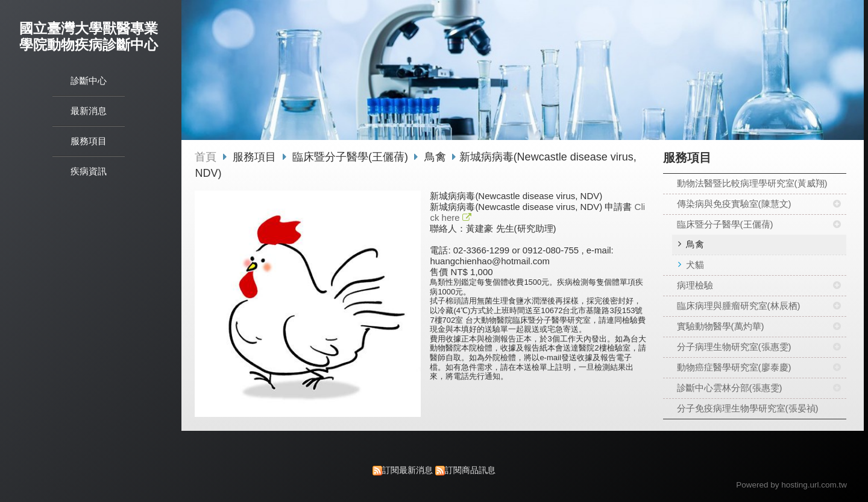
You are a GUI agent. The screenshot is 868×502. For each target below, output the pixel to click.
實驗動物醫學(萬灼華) (721, 326)
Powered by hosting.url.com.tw (791, 485)
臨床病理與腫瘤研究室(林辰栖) (739, 306)
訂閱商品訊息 (470, 470)
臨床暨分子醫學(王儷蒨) (725, 224)
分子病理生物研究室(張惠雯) (734, 347)
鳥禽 (695, 244)
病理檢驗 (695, 285)
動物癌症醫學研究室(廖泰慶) (734, 367)
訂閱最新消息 (407, 470)
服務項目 (256, 157)
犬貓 (695, 265)
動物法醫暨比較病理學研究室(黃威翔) (752, 183)
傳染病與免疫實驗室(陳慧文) (734, 204)
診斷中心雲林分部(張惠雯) (730, 388)
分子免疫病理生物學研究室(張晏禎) (748, 408)
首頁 (206, 157)
